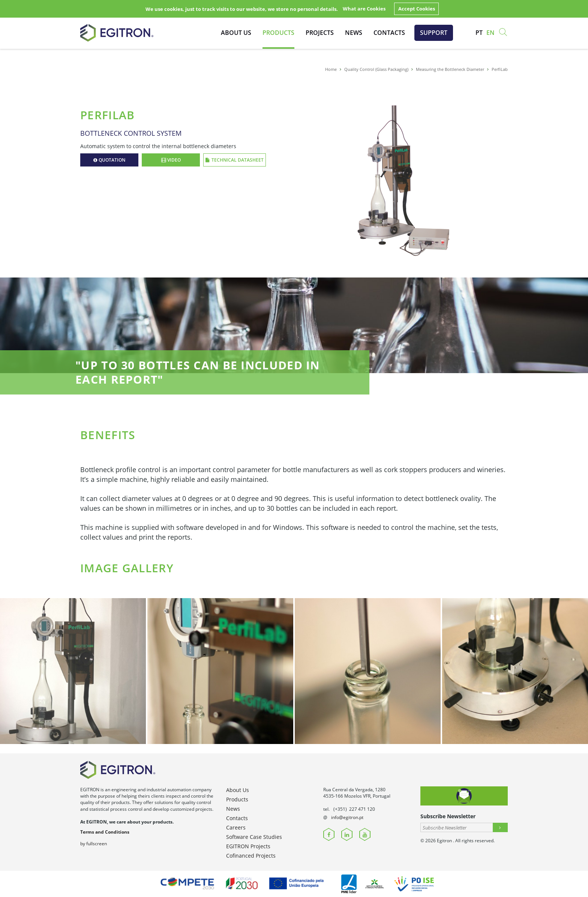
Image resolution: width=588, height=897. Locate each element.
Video (171, 160)
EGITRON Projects (248, 846)
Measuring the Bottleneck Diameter (450, 69)
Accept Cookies (417, 9)
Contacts (389, 33)
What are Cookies (364, 9)
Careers (236, 827)
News (354, 33)
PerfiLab (500, 69)
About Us (236, 33)
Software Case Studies (254, 837)
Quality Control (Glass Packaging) (376, 69)
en (490, 33)
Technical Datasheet (235, 160)
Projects (320, 33)
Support (434, 33)
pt (479, 33)
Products (278, 33)
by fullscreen (94, 844)
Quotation (109, 160)
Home (331, 69)
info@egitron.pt (347, 817)
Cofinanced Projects (251, 856)
